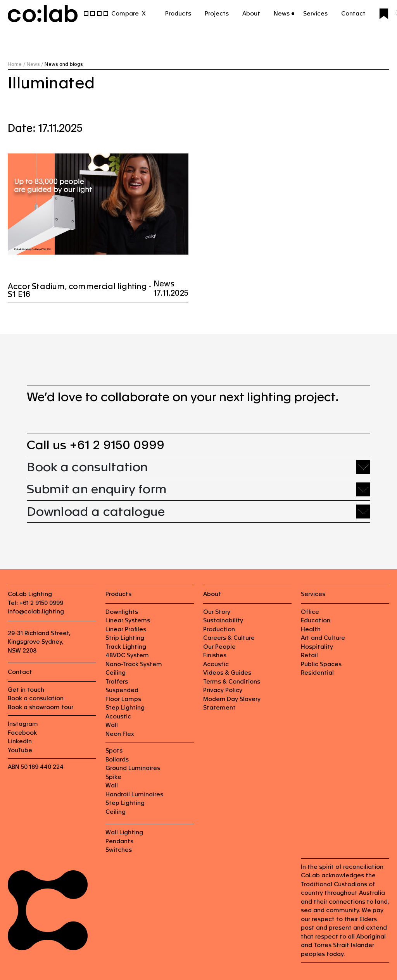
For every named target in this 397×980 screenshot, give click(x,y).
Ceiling (116, 673)
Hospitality (317, 647)
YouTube (20, 750)
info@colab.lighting (36, 611)
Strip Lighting (125, 638)
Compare (125, 13)
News (164, 284)
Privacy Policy (223, 690)
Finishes (215, 655)
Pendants (119, 841)
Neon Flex (120, 734)
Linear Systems (128, 620)
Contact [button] (353, 13)
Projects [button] (217, 13)
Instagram (23, 724)
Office (310, 612)
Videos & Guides (227, 673)
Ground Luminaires (133, 768)
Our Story (217, 612)
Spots (114, 750)
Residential (317, 673)
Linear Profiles (126, 629)
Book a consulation (36, 698)
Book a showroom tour (41, 707)
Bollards (117, 759)
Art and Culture (323, 638)
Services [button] (315, 13)
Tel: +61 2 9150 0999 (35, 603)
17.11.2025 (171, 293)
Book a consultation (87, 467)
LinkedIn (20, 741)
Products (178, 13)
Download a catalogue (96, 511)
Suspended (122, 690)
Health (311, 629)
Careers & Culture (229, 638)
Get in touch (26, 690)
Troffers (117, 681)
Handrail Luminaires (134, 794)
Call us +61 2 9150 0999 (96, 445)
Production (219, 629)
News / (35, 64)
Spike (113, 777)
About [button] (251, 13)
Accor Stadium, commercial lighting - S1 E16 (80, 290)
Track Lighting (126, 647)
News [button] (282, 13)
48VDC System (127, 655)
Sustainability (223, 620)
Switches (119, 850)
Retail (309, 655)
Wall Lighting (124, 832)
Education (316, 620)
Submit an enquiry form (97, 489)
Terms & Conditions (232, 681)
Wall (112, 725)
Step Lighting (125, 707)
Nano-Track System (134, 664)
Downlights (122, 612)
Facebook (22, 733)
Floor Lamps (123, 699)
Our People (219, 647)
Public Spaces (321, 664)
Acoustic (118, 716)
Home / (16, 64)
